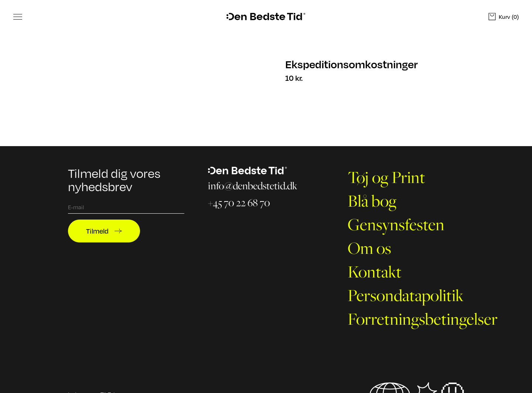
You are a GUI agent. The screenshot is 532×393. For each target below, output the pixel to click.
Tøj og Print (386, 177)
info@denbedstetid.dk (253, 186)
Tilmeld (104, 231)
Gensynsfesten (396, 224)
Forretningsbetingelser (423, 319)
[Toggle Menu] (18, 17)
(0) (504, 17)
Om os (369, 248)
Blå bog (372, 201)
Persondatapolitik (406, 295)
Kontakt (375, 272)
